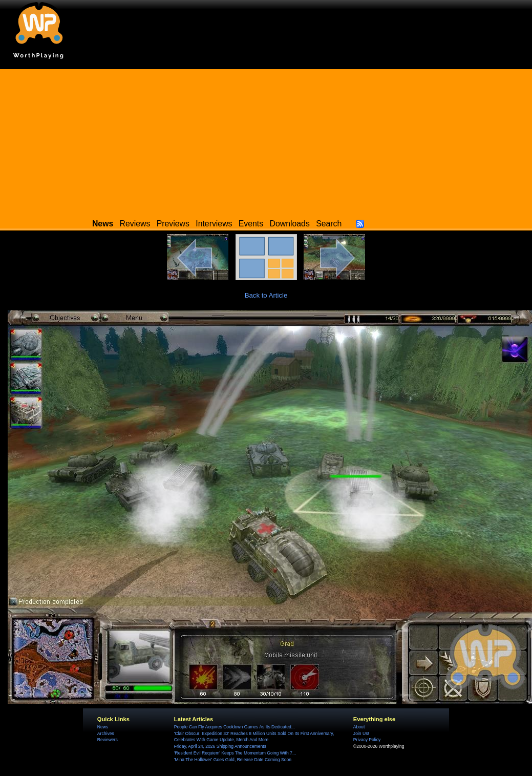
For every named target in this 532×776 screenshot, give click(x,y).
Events (251, 224)
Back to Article (266, 295)
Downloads (290, 224)
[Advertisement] (266, 141)
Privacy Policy (367, 740)
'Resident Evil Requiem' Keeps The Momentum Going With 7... (235, 753)
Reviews (135, 224)
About (359, 727)
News (103, 727)
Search (329, 224)
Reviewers (108, 740)
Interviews (214, 224)
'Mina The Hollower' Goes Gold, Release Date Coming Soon (233, 760)
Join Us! (361, 733)
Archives (106, 733)
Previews (173, 224)
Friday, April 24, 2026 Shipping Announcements (220, 746)
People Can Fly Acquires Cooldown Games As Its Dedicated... (235, 727)
